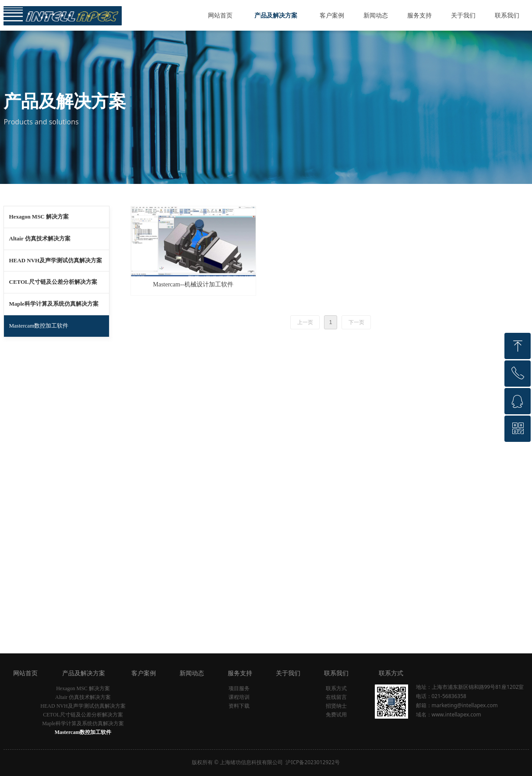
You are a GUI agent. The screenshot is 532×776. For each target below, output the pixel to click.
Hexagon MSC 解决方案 (39, 217)
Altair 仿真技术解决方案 (40, 238)
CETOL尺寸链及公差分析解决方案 (53, 282)
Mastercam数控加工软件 (39, 326)
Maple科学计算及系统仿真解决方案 (54, 304)
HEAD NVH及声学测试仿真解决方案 (56, 260)
